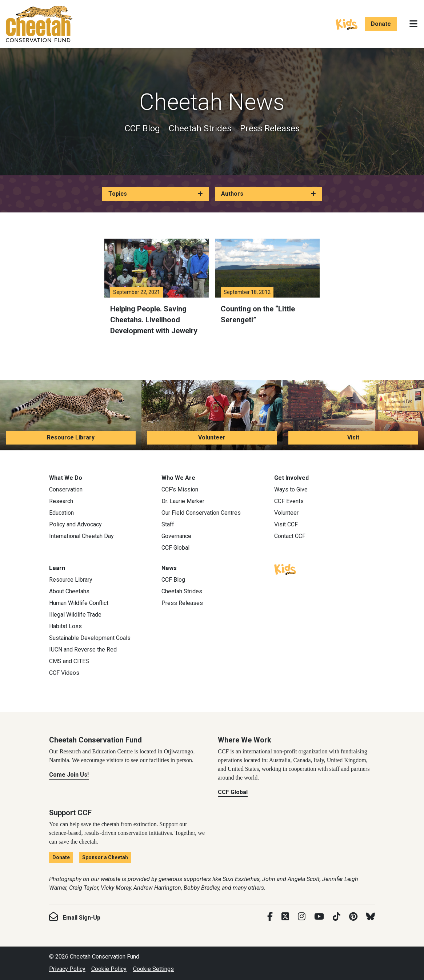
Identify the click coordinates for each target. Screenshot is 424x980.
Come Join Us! (69, 775)
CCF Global (175, 548)
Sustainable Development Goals (90, 638)
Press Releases (270, 128)
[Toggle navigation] (413, 24)
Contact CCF (290, 536)
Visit (353, 437)
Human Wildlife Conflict (79, 603)
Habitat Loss (65, 626)
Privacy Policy (67, 969)
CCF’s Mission (180, 489)
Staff (168, 524)
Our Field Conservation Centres (201, 513)
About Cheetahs (69, 591)
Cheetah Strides (200, 128)
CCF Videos (64, 673)
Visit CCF (286, 524)
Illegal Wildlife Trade (75, 615)
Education (61, 513)
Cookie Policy (109, 969)
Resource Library (71, 437)
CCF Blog (142, 128)
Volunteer (212, 437)
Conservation (66, 489)
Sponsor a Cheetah (105, 857)
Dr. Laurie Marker (183, 501)
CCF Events (289, 501)
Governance (176, 536)
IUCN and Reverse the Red (83, 650)
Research (61, 501)
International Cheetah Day (81, 536)
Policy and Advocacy (75, 524)
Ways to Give (291, 489)
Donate (381, 24)
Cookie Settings (153, 969)
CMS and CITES (69, 661)
